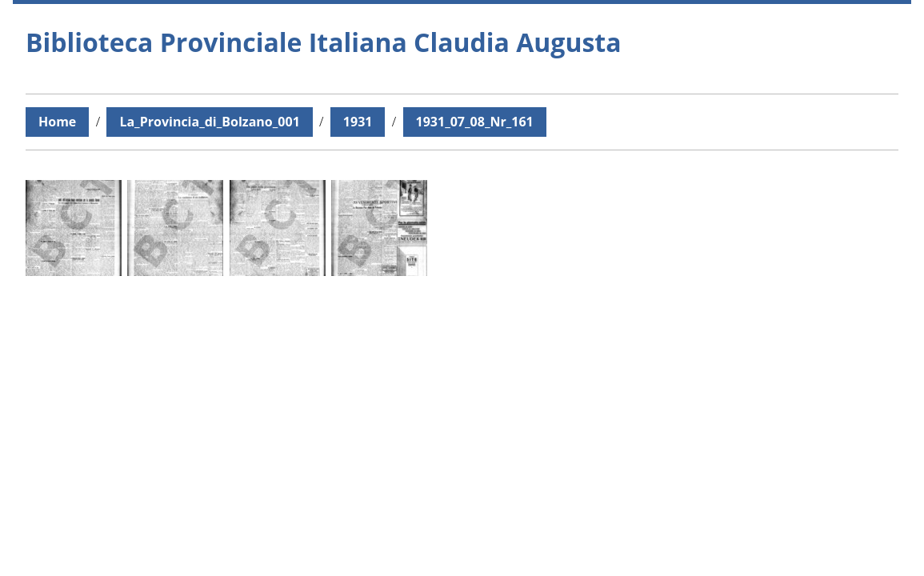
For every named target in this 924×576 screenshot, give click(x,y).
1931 (358, 122)
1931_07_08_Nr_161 (475, 122)
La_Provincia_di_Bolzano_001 (209, 122)
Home (57, 122)
